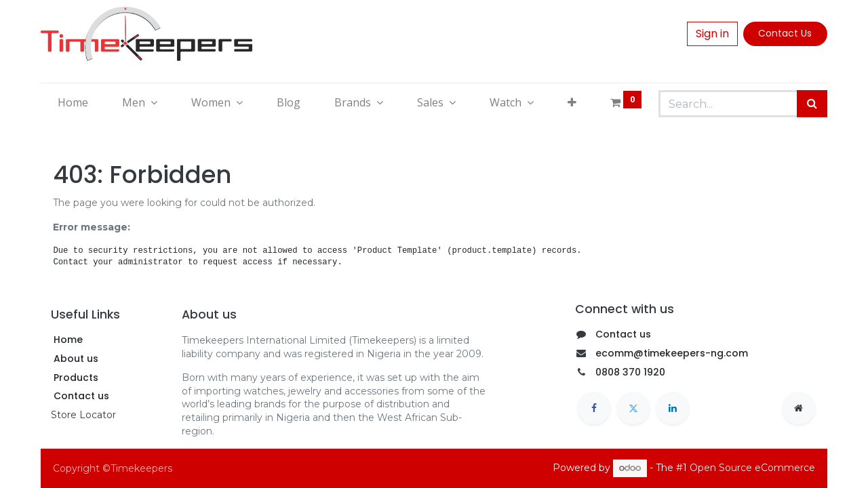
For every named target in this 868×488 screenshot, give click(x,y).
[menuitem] (73, 102)
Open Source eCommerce (752, 468)
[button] (572, 102)
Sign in (712, 34)
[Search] (812, 104)
